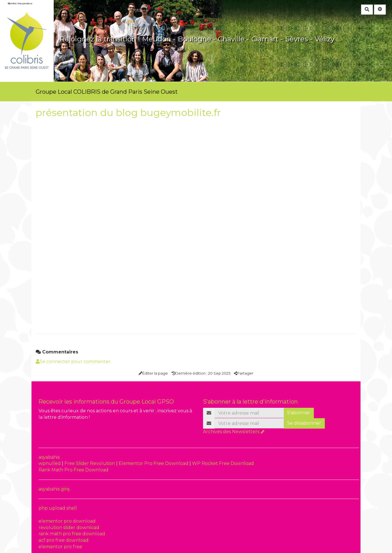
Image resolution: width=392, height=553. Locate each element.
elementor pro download (67, 521)
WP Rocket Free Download (223, 463)
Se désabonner (304, 423)
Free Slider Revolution (90, 463)
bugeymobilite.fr (181, 113)
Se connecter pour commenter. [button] (74, 361)
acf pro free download (64, 540)
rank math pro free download (72, 534)
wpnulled (50, 463)
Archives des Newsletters (231, 432)
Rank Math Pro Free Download (74, 470)
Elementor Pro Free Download (154, 463)
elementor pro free (60, 547)
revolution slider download (69, 528)
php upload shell (58, 508)
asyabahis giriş (54, 489)
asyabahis (49, 457)
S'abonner (299, 413)
